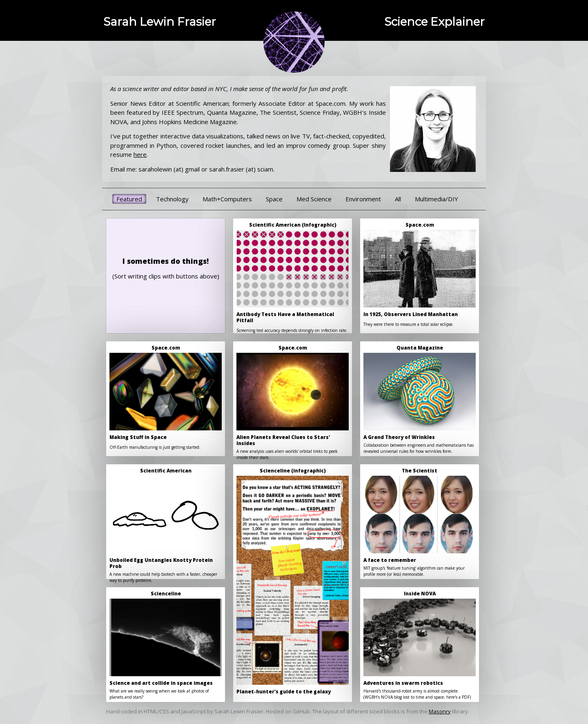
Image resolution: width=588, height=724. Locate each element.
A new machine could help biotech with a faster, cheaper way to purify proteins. (166, 523)
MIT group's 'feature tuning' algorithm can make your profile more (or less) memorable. (420, 522)
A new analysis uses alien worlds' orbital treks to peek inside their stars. (293, 400)
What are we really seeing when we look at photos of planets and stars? (166, 645)
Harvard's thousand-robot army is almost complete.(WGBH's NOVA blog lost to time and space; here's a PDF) (420, 645)
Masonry (440, 711)
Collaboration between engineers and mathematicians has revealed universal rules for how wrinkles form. (420, 399)
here (140, 154)
